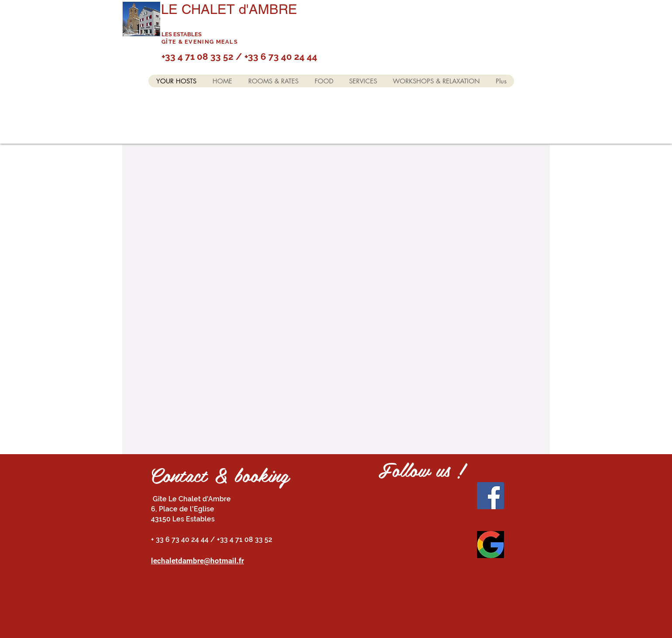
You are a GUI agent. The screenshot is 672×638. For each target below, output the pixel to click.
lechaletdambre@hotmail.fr (197, 561)
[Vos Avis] (490, 545)
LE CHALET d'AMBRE (229, 9)
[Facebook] (490, 496)
